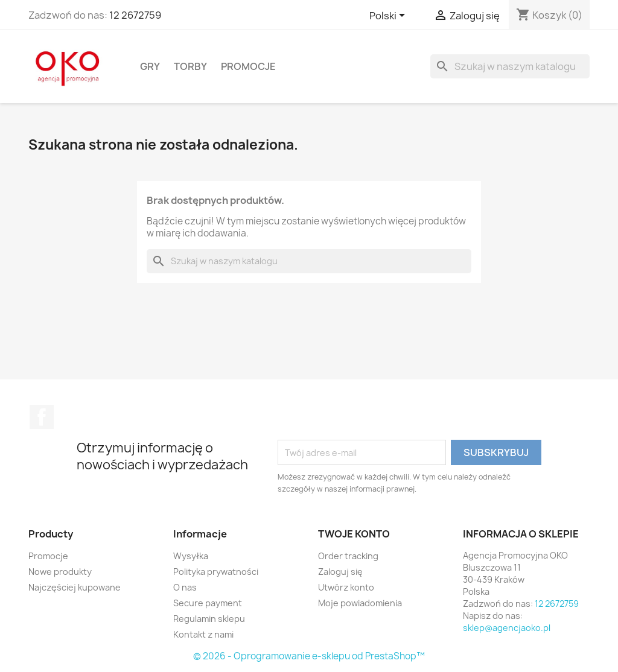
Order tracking (348, 556)
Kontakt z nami (203, 634)
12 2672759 (135, 15)
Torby (190, 66)
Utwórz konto (346, 587)
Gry (150, 66)
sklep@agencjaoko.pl (507, 628)
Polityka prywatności (216, 572)
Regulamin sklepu (209, 619)
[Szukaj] (510, 66)
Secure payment (208, 603)
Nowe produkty (60, 572)
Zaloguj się (340, 572)
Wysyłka (191, 556)
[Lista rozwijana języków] (389, 16)
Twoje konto (354, 534)
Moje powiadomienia (360, 603)
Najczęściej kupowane (75, 587)
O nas (185, 587)
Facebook (42, 417)
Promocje (248, 66)
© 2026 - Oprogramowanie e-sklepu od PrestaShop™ (309, 656)
